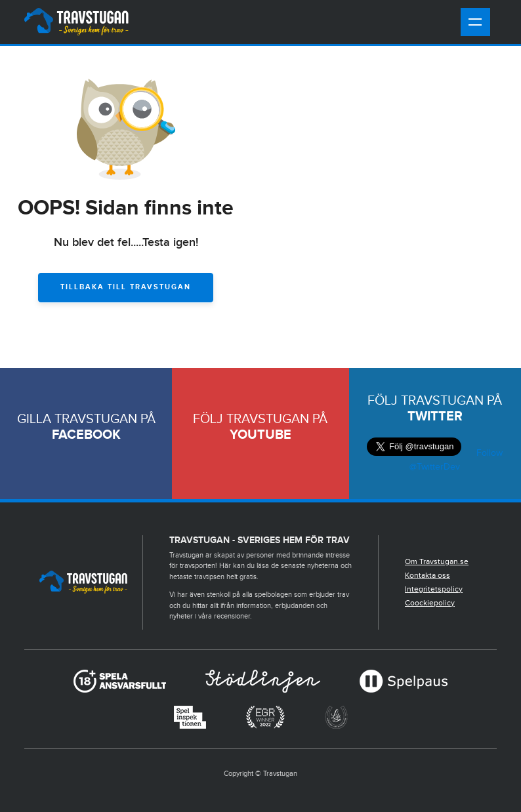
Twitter (435, 416)
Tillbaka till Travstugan (126, 287)
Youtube (260, 435)
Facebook (86, 435)
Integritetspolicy (434, 589)
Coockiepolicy (430, 603)
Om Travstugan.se (437, 561)
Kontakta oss (427, 575)
